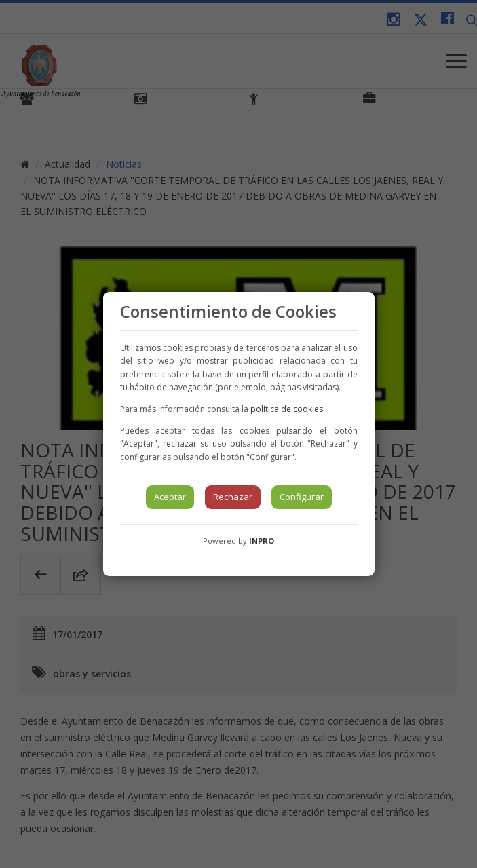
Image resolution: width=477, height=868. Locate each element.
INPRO (262, 541)
